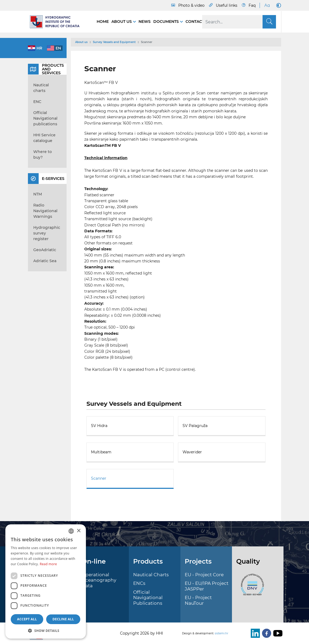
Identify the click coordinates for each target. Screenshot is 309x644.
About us (122, 22)
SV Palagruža (195, 426)
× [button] (79, 531)
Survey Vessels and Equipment (114, 42)
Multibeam (101, 452)
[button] (46, 631)
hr (39, 48)
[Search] (239, 22)
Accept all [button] (27, 619)
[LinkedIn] (254, 633)
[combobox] (71, 531)
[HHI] (57, 22)
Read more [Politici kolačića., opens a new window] (48, 564)
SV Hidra (99, 426)
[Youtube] (277, 633)
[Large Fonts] (267, 5)
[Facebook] (266, 633)
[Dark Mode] (278, 5)
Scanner (99, 478)
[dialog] (46, 581)
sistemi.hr (221, 633)
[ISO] (251, 588)
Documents (167, 22)
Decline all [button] (63, 619)
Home (103, 22)
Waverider (192, 452)
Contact (195, 22)
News (145, 22)
